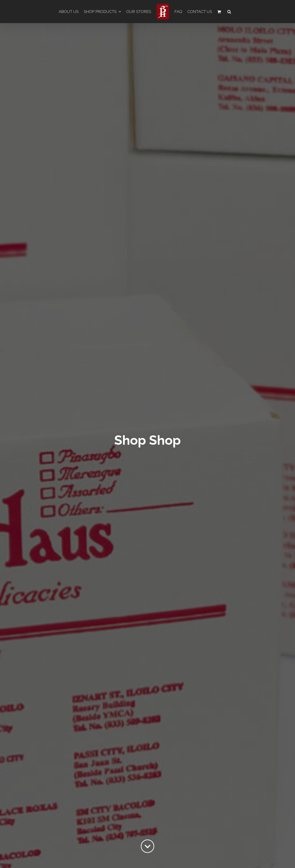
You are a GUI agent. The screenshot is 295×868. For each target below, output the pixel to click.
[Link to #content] (147, 846)
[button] (229, 12)
